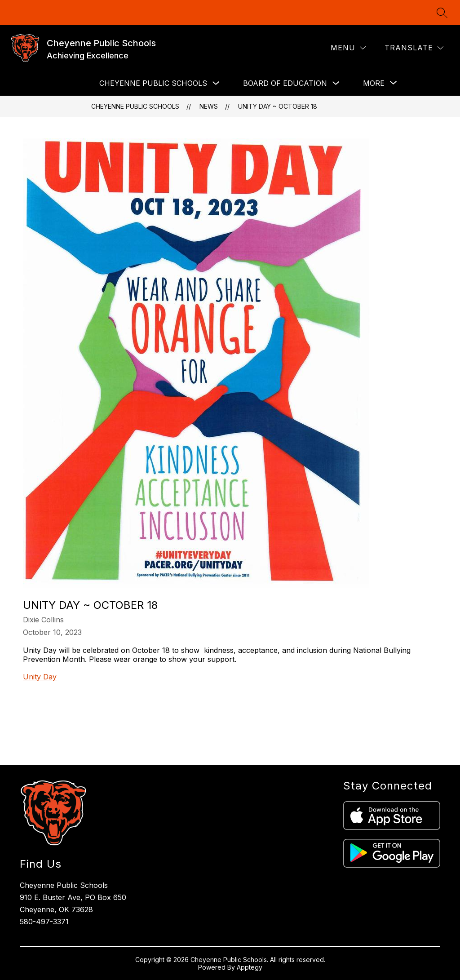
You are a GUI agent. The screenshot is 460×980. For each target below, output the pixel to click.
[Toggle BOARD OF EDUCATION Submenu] (336, 83)
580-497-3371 (44, 922)
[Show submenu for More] (374, 83)
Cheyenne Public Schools (135, 106)
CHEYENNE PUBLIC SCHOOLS (153, 83)
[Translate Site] (414, 48)
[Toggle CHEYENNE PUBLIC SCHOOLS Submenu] (216, 83)
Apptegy (250, 967)
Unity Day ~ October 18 (278, 106)
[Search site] (442, 13)
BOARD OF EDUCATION (285, 83)
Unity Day (40, 677)
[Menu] (348, 48)
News (209, 106)
